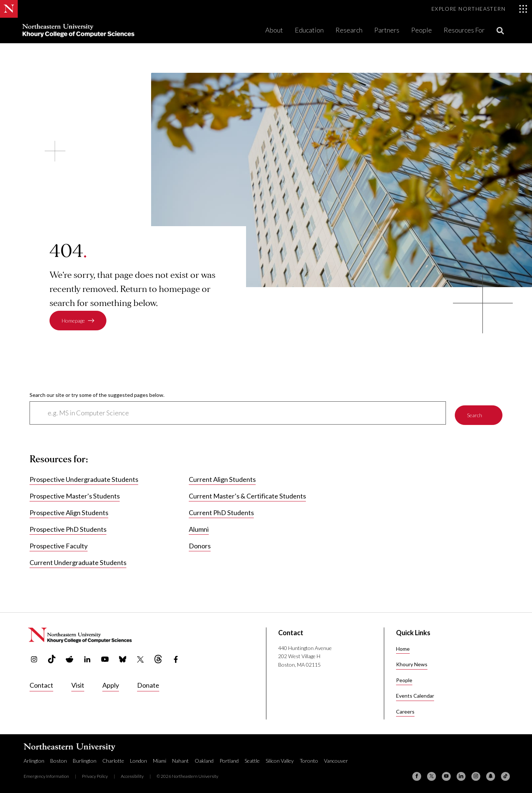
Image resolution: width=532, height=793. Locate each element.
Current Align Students (222, 479)
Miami (160, 760)
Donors (200, 545)
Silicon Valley (280, 760)
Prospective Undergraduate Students (84, 479)
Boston (59, 760)
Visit (78, 684)
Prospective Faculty (59, 545)
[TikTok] (505, 775)
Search (475, 413)
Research (349, 30)
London (139, 760)
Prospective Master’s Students (75, 495)
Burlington (85, 760)
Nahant (180, 760)
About (274, 30)
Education (309, 30)
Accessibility (132, 775)
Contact (41, 684)
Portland (229, 760)
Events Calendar (415, 695)
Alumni (199, 528)
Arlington (34, 760)
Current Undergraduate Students (78, 562)
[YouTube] (446, 775)
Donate (148, 684)
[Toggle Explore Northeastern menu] (480, 9)
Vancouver (336, 760)
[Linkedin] (461, 775)
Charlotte (113, 760)
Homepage (73, 321)
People (422, 30)
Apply (111, 684)
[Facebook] (417, 775)
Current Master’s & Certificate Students (247, 495)
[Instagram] (476, 775)
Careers (405, 710)
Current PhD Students (221, 512)
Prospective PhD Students (68, 528)
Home (403, 648)
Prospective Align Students (69, 512)
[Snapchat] (491, 775)
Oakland (204, 760)
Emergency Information (46, 775)
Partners (387, 30)
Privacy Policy (95, 775)
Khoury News (412, 663)
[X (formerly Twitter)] (432, 775)
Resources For (464, 30)
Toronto (309, 760)
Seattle (252, 760)
